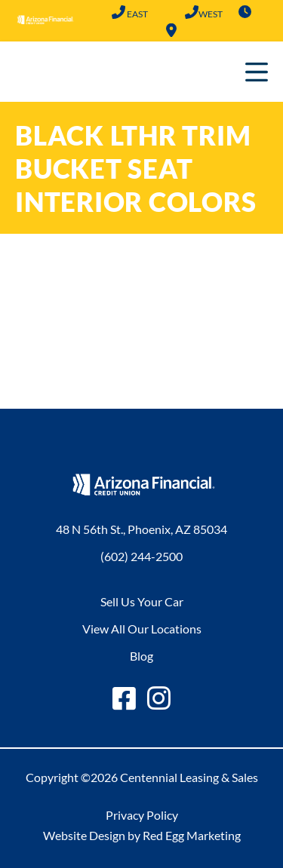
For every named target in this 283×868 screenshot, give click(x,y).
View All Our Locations (142, 629)
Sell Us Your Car (142, 601)
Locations (171, 30)
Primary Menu (257, 72)
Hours (245, 12)
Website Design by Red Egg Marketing (142, 835)
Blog (141, 656)
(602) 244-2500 (118, 12)
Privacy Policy (142, 815)
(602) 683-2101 (191, 12)
